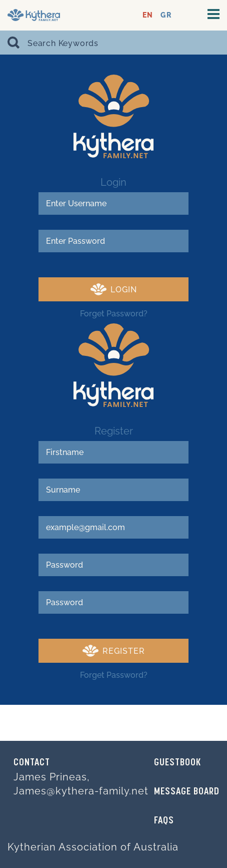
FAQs (164, 821)
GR (166, 15)
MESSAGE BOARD (187, 792)
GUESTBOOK (177, 763)
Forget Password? (114, 314)
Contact (32, 763)
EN (148, 15)
